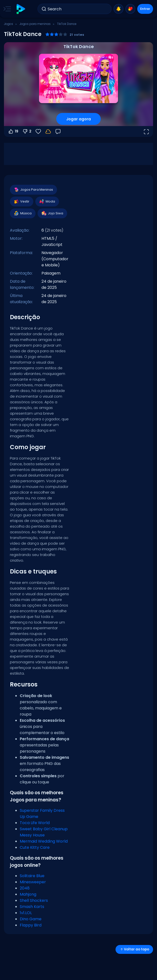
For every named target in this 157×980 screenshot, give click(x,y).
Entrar (145, 9)
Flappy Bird (31, 925)
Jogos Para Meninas (33, 190)
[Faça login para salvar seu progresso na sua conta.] (48, 131)
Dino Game (31, 919)
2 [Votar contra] (27, 131)
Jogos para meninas (35, 24)
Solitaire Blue (32, 876)
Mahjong (28, 894)
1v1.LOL (26, 913)
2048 (25, 888)
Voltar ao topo (134, 949)
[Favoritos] (38, 131)
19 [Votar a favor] (13, 131)
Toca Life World (35, 823)
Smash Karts (32, 907)
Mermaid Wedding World (44, 841)
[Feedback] (58, 131)
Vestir (21, 202)
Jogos (9, 24)
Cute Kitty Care (35, 847)
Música (22, 213)
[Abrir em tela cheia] (146, 131)
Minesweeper (33, 882)
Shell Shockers (34, 900)
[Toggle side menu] (6, 9)
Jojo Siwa (52, 213)
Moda (47, 202)
